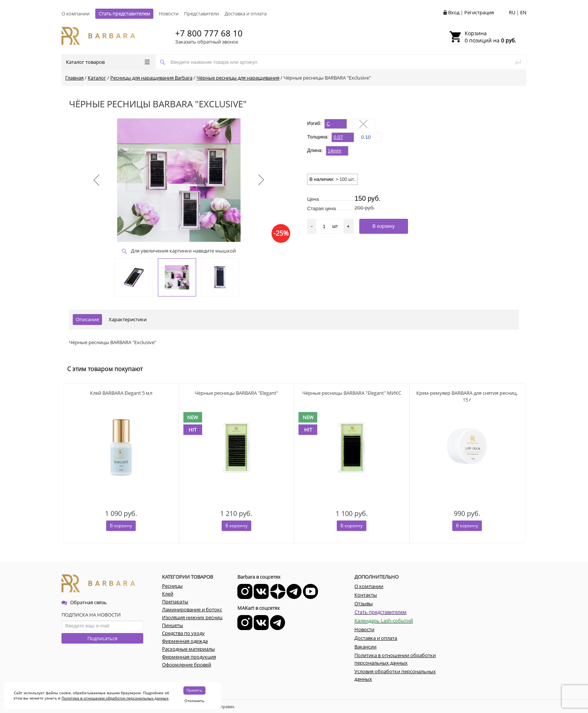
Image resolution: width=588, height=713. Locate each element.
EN (523, 12)
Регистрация (479, 12)
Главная (74, 78)
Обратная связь (84, 602)
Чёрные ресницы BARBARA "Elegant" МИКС (352, 393)
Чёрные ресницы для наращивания (238, 78)
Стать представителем (124, 14)
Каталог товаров (108, 62)
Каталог (97, 78)
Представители (202, 14)
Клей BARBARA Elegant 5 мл (121, 393)
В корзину (121, 526)
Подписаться (102, 638)
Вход (454, 12)
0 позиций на (490, 37)
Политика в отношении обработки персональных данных (115, 698)
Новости (169, 14)
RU (512, 12)
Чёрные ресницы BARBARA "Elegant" (236, 393)
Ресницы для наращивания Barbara (151, 78)
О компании (76, 14)
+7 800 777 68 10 (209, 33)
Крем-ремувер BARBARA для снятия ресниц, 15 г (467, 396)
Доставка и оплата (246, 14)
